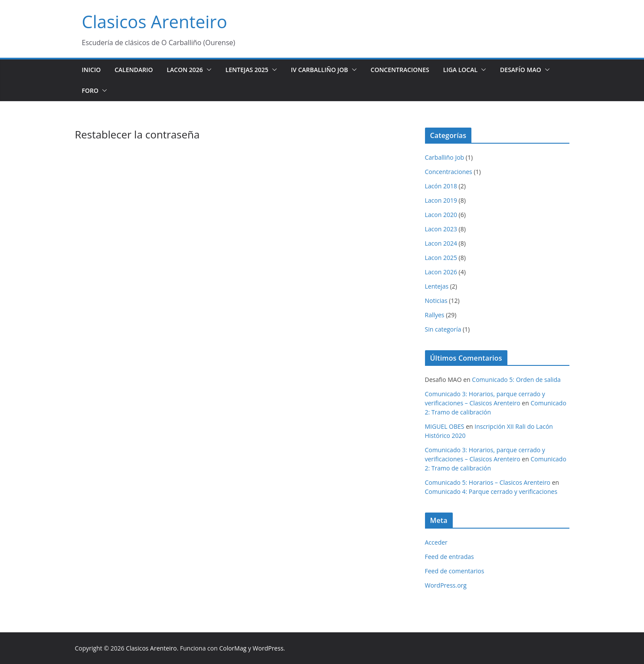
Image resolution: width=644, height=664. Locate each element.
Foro (90, 90)
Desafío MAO (521, 70)
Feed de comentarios (455, 571)
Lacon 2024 (441, 243)
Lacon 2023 (441, 229)
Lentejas (437, 286)
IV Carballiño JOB (320, 70)
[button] (207, 70)
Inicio (92, 70)
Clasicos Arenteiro (155, 21)
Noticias (436, 301)
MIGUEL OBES (445, 426)
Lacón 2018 (441, 186)
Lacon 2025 (441, 258)
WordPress (268, 648)
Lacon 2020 (441, 215)
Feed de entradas (449, 557)
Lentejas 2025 (247, 70)
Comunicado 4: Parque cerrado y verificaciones (491, 491)
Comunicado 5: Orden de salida (516, 380)
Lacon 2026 (185, 70)
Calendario (134, 70)
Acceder (436, 542)
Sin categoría (443, 329)
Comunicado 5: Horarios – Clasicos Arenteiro (488, 482)
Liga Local (460, 70)
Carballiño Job (445, 157)
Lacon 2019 (441, 200)
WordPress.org (446, 585)
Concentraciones (400, 70)
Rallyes (435, 315)
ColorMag (233, 648)
